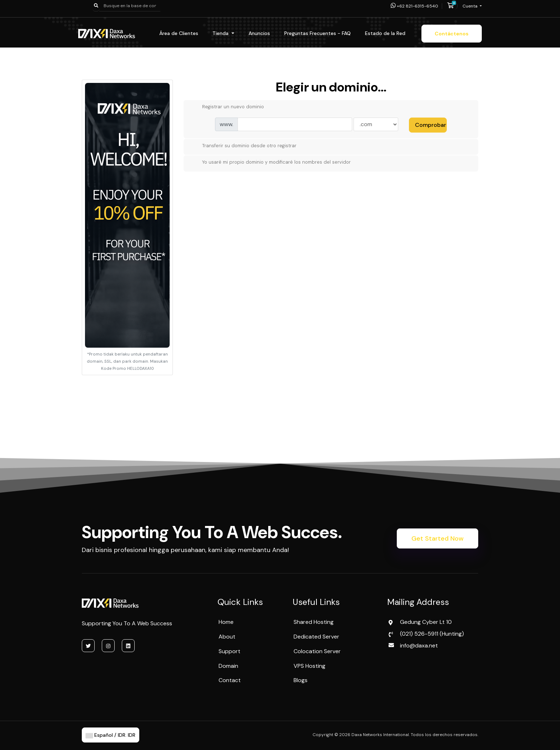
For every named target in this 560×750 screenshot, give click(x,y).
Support (229, 651)
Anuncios (259, 33)
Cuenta (471, 6)
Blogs (301, 680)
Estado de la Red (385, 33)
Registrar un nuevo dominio (227, 107)
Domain (228, 666)
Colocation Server (317, 651)
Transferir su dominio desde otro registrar (244, 146)
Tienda (221, 33)
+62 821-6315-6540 (414, 6)
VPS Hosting (309, 666)
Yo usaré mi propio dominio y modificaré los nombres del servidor (271, 163)
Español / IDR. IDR (111, 735)
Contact (230, 680)
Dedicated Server (316, 637)
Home (226, 622)
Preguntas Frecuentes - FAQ (317, 33)
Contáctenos (452, 34)
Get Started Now (437, 538)
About (227, 637)
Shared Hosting (314, 622)
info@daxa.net (419, 645)
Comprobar (431, 125)
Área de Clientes (179, 33)
